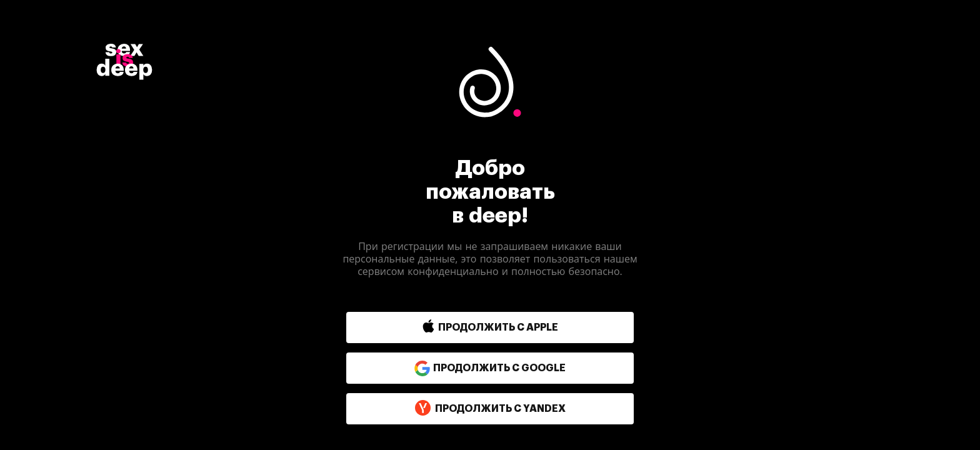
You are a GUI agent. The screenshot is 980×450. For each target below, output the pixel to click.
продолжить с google (490, 368)
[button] (463, 327)
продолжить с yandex (490, 409)
